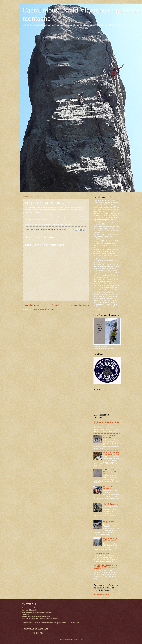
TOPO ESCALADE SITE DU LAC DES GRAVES (110, 472)
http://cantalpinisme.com (102, 594)
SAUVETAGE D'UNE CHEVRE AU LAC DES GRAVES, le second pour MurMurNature (105, 567)
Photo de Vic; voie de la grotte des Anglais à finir (111, 453)
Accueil (55, 305)
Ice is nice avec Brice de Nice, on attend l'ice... (110, 540)
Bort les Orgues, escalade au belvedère (111, 522)
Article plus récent (31, 305)
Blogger (80, 639)
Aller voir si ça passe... (111, 504)
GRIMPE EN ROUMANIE (107, 488)
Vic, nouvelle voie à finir (101, 553)
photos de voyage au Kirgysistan (110, 436)
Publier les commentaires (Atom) (43, 310)
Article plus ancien (80, 305)
